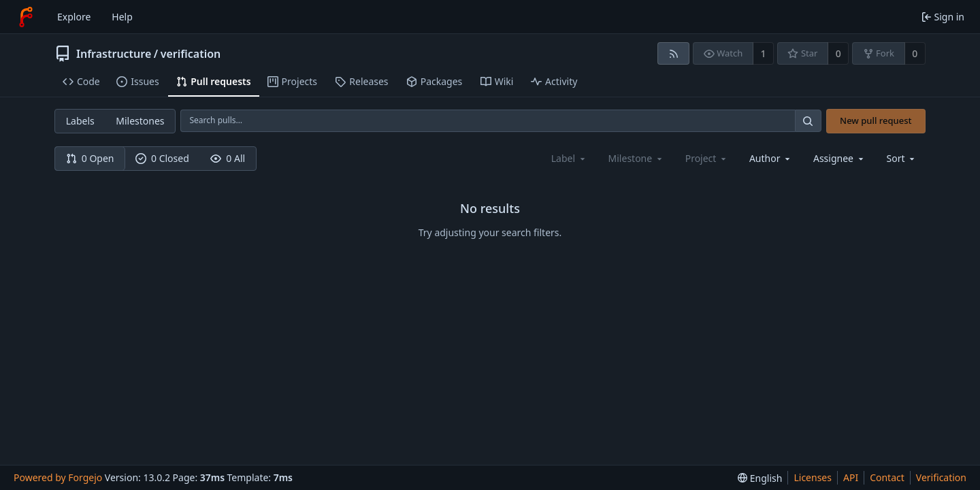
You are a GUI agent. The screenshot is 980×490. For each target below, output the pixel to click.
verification (191, 54)
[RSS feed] (673, 53)
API (851, 477)
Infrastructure (114, 54)
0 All (228, 158)
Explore (74, 17)
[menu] (902, 158)
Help (122, 17)
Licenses (813, 477)
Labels (80, 121)
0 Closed (162, 158)
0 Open (90, 158)
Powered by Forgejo (58, 477)
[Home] (26, 17)
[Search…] (808, 121)
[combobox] (771, 158)
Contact (887, 477)
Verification (941, 477)
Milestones (140, 121)
